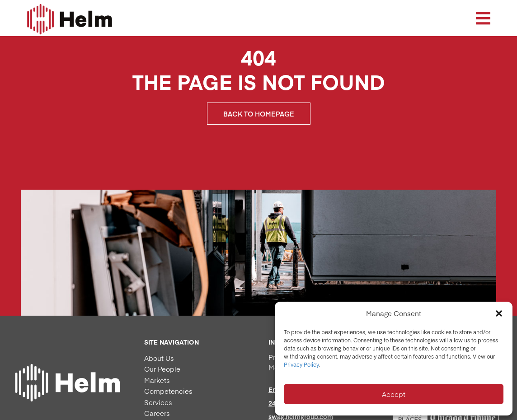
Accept (394, 394)
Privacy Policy (301, 364)
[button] (499, 313)
